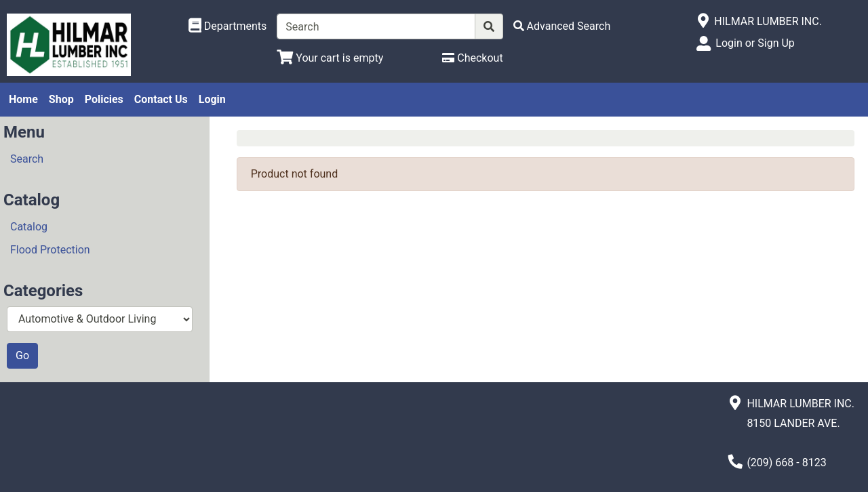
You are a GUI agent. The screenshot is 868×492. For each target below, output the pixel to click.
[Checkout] (472, 58)
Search (27, 159)
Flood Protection (50, 250)
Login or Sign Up (755, 43)
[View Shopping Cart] (330, 58)
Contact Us (161, 99)
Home (23, 99)
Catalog (29, 227)
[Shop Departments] (228, 26)
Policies (104, 99)
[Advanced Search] (562, 26)
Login (212, 99)
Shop (61, 99)
